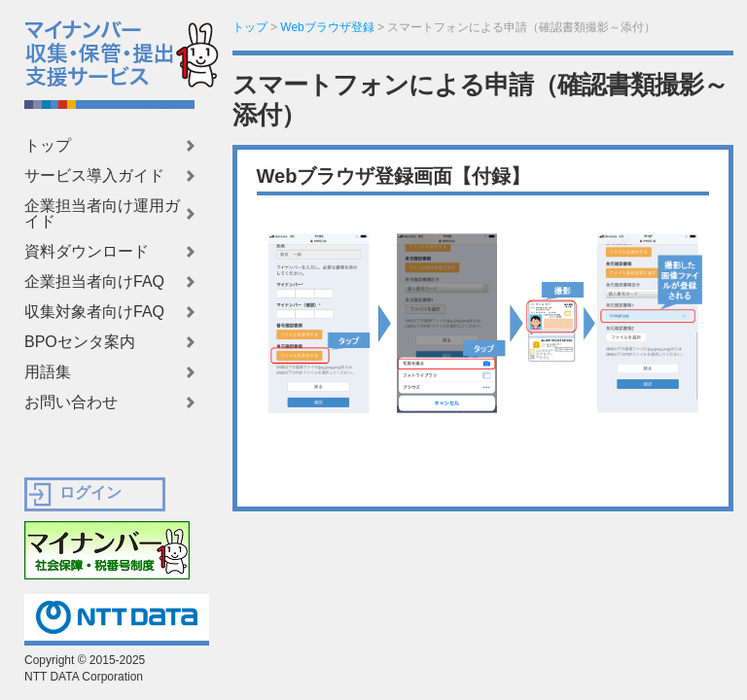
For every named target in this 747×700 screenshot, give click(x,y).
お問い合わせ (71, 402)
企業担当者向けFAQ (94, 282)
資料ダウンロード (87, 252)
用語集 (48, 372)
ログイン (90, 492)
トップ (48, 146)
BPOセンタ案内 (80, 342)
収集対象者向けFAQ (94, 312)
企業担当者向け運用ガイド (102, 214)
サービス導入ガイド (94, 176)
